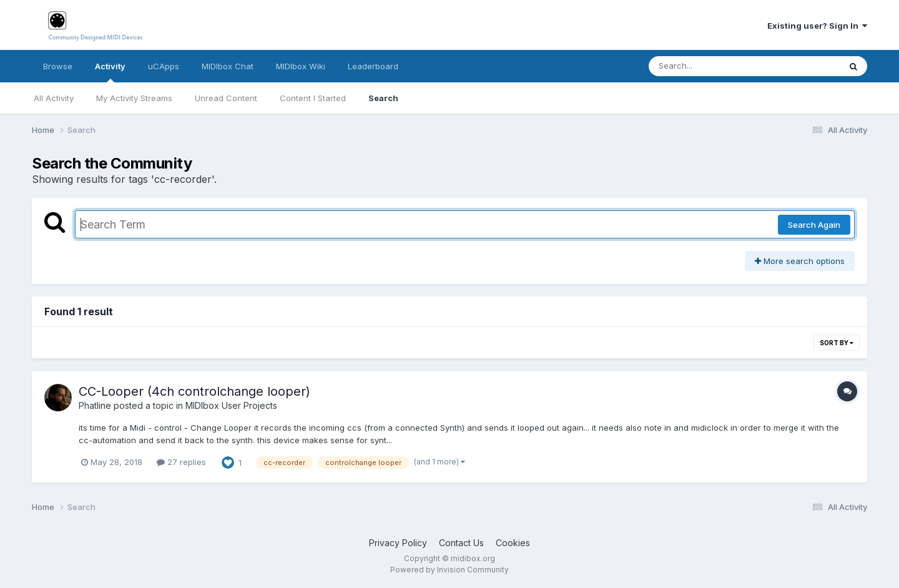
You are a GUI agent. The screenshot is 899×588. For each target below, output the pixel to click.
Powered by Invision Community (449, 570)
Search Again (814, 225)
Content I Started (313, 98)
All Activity (54, 98)
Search (383, 98)
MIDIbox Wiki (301, 66)
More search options (800, 261)
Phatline (95, 405)
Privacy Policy (398, 543)
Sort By (837, 343)
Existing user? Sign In (817, 26)
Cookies (513, 543)
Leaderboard (373, 66)
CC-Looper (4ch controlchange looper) (194, 391)
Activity (110, 72)
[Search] (710, 66)
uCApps (164, 66)
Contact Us (461, 543)
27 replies (181, 462)
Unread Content (226, 98)
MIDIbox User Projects (231, 405)
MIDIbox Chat (228, 66)
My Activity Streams (134, 98)
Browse (58, 66)
